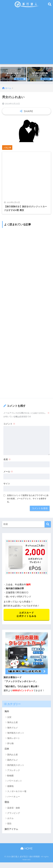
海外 (7, 711)
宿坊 (9, 823)
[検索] (48, 524)
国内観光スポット (16, 765)
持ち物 (10, 743)
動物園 (10, 776)
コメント (9, 424)
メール (8, 472)
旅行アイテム (11, 829)
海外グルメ (13, 728)
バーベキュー (14, 797)
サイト (7, 484)
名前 (7, 459)
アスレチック (14, 770)
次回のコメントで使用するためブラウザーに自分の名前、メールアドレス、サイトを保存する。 (28, 499)
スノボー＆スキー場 (17, 791)
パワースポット (15, 781)
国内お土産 (13, 755)
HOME (26, 848)
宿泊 (7, 802)
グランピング (14, 813)
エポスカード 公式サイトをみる (26, 614)
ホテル (10, 818)
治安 (9, 717)
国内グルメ (13, 760)
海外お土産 (13, 722)
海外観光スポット (16, 733)
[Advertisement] (26, 36)
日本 (7, 749)
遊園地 (10, 786)
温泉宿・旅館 (14, 808)
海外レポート (14, 738)
